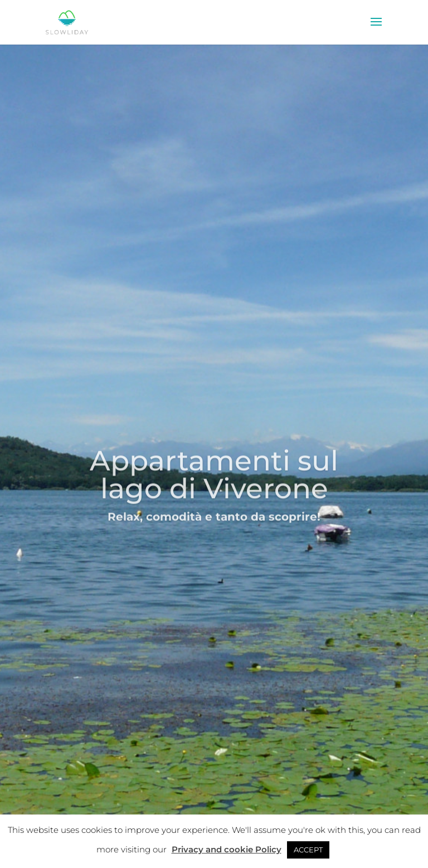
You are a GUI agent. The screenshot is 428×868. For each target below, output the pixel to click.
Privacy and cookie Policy (227, 849)
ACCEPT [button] (308, 850)
